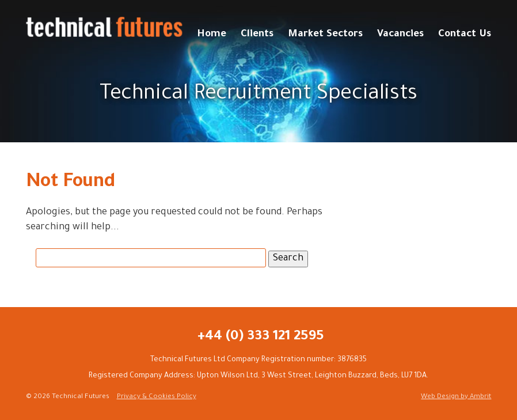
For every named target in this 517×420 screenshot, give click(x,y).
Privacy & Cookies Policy (157, 397)
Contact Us (465, 35)
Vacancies (400, 35)
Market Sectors (325, 35)
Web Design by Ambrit (456, 397)
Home (212, 35)
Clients (257, 35)
